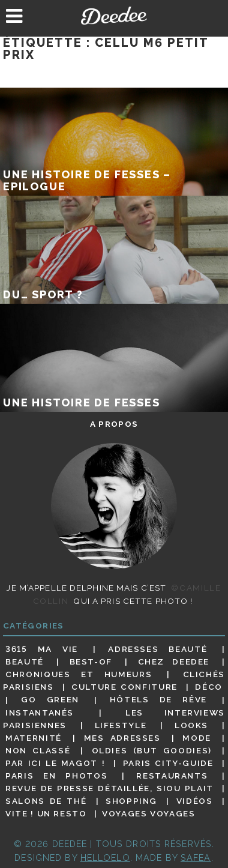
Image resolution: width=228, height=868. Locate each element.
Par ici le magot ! (55, 763)
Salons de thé (46, 801)
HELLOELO (105, 857)
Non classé (38, 750)
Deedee (114, 16)
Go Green (50, 700)
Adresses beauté (157, 649)
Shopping (131, 801)
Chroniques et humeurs (79, 674)
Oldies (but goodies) (152, 750)
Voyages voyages (148, 813)
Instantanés (40, 713)
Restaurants (172, 776)
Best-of (91, 662)
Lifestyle (121, 725)
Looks (191, 725)
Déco (209, 687)
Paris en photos (56, 776)
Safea (196, 857)
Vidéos (195, 801)
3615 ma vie (42, 649)
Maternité (34, 738)
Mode (197, 738)
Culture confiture (124, 687)
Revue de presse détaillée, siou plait (109, 788)
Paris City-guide (168, 763)
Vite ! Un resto (46, 813)
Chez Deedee (174, 662)
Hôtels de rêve (158, 700)
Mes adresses (122, 738)
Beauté (25, 662)
